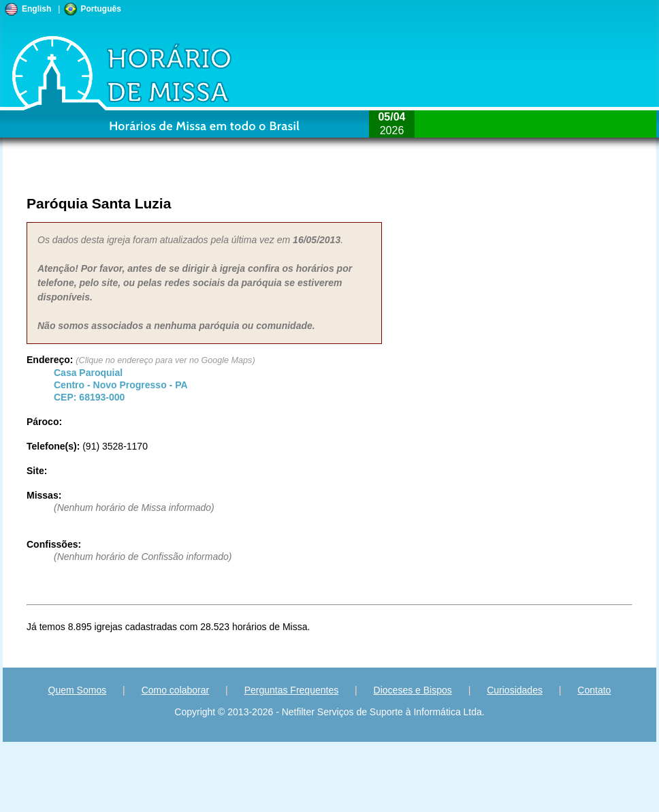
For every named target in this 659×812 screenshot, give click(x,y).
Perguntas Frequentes (292, 690)
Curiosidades (515, 690)
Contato (594, 690)
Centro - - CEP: (121, 385)
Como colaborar (176, 690)
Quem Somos (78, 690)
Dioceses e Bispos (413, 690)
